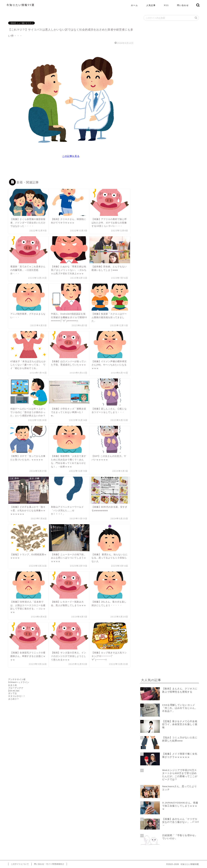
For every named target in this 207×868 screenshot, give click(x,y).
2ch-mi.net (14, 691)
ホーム (134, 5)
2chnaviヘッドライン (19, 682)
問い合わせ (183, 5)
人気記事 (151, 5)
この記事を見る (71, 156)
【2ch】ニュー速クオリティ (21, 23)
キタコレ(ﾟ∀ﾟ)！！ (17, 696)
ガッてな (13, 693)
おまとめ (13, 685)
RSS (166, 5)
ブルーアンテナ (16, 688)
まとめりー (14, 699)
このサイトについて (20, 864)
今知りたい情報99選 (21, 5)
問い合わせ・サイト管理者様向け (49, 864)
